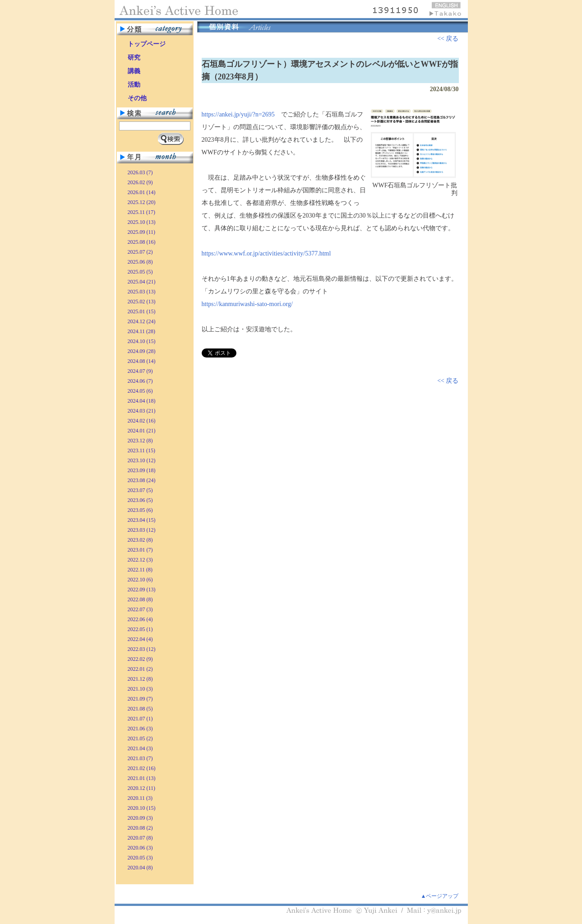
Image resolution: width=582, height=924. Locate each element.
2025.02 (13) (142, 302)
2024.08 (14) (142, 361)
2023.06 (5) (140, 500)
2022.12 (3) (140, 560)
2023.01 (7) (140, 550)
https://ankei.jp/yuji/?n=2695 (238, 114)
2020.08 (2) (140, 828)
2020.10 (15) (142, 808)
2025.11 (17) (142, 212)
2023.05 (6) (140, 510)
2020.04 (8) (140, 868)
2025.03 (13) (142, 292)
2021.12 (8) (140, 679)
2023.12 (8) (140, 441)
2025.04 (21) (142, 282)
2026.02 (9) (140, 182)
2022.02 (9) (140, 659)
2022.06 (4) (140, 619)
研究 (134, 58)
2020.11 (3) (140, 798)
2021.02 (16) (142, 768)
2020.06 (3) (140, 848)
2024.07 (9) (140, 371)
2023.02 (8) (140, 540)
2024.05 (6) (140, 391)
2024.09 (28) (142, 351)
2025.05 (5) (140, 272)
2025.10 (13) (142, 222)
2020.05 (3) (140, 858)
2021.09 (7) (140, 699)
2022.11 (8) (140, 570)
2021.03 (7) (140, 758)
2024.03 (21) (142, 411)
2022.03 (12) (142, 649)
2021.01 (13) (142, 778)
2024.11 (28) (142, 331)
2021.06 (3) (140, 729)
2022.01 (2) (140, 669)
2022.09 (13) (142, 590)
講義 (134, 71)
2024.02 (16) (142, 421)
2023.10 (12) (142, 460)
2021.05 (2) (140, 738)
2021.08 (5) (140, 709)
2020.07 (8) (140, 838)
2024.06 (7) (140, 381)
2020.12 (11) (142, 788)
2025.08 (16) (142, 242)
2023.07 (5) (140, 490)
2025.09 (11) (142, 232)
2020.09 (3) (140, 818)
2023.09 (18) (142, 470)
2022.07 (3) (140, 609)
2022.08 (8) (140, 599)
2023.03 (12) (142, 530)
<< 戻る (448, 39)
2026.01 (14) (142, 192)
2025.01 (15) (142, 311)
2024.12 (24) (142, 321)
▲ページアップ (440, 896)
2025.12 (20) (142, 202)
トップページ (147, 44)
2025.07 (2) (140, 252)
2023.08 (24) (142, 480)
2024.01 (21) (142, 431)
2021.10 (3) (140, 689)
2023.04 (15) (142, 520)
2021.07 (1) (140, 719)
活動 (134, 85)
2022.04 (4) (140, 639)
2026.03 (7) (140, 172)
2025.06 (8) (140, 262)
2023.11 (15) (142, 450)
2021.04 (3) (140, 748)
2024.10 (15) (142, 341)
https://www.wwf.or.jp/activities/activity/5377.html (266, 253)
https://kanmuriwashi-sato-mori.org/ (247, 304)
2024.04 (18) (142, 401)
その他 (137, 98)
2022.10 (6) (140, 580)
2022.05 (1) (140, 629)
